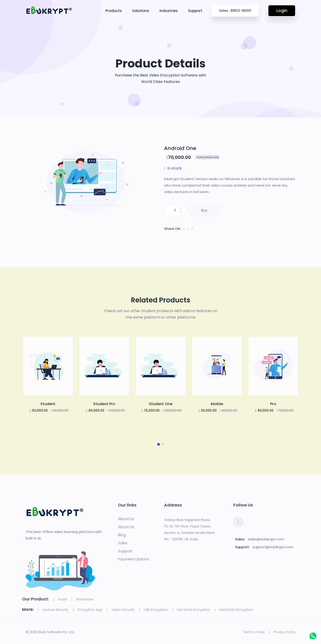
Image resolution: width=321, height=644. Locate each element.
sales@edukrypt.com (266, 539)
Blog (122, 535)
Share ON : (173, 229)
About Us (126, 519)
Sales (123, 543)
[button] (159, 444)
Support (195, 11)
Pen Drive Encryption (194, 610)
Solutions (141, 11)
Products (114, 11)
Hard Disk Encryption (236, 610)
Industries (169, 11)
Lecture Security (56, 610)
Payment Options (134, 559)
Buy (204, 210)
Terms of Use (254, 632)
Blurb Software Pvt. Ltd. (56, 632)
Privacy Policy (285, 632)
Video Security (123, 610)
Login (282, 11)
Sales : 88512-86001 (235, 11)
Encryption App (90, 610)
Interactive (85, 599)
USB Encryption (156, 610)
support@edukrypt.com (273, 547)
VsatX (63, 599)
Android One (180, 148)
